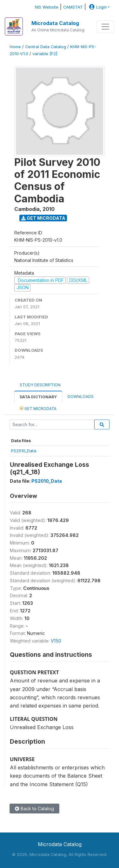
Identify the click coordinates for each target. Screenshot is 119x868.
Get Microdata (43, 218)
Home (15, 47)
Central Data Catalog (46, 47)
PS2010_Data (24, 451)
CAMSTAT (73, 7)
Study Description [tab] (40, 385)
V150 (56, 641)
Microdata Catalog (55, 23)
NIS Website (47, 7)
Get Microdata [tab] (38, 408)
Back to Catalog (34, 809)
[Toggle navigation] (105, 27)
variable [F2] (45, 54)
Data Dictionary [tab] (38, 397)
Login (97, 7)
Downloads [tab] (81, 397)
